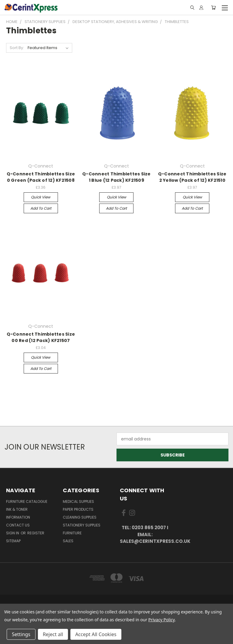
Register (36, 533)
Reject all (53, 634)
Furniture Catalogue (27, 501)
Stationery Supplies (82, 525)
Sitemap (13, 541)
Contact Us (18, 525)
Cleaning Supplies (80, 517)
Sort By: (17, 48)
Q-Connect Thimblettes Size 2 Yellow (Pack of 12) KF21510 (192, 177)
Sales (68, 541)
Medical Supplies (78, 501)
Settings (21, 634)
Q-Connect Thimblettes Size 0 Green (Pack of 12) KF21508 (41, 177)
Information (18, 517)
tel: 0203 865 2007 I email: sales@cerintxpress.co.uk (145, 534)
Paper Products (78, 509)
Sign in (13, 533)
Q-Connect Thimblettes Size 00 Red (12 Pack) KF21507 (41, 337)
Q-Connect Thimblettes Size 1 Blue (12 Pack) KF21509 (116, 177)
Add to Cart (41, 208)
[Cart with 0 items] (213, 8)
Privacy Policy (162, 620)
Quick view (41, 197)
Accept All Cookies (96, 634)
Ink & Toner (17, 509)
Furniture (72, 533)
